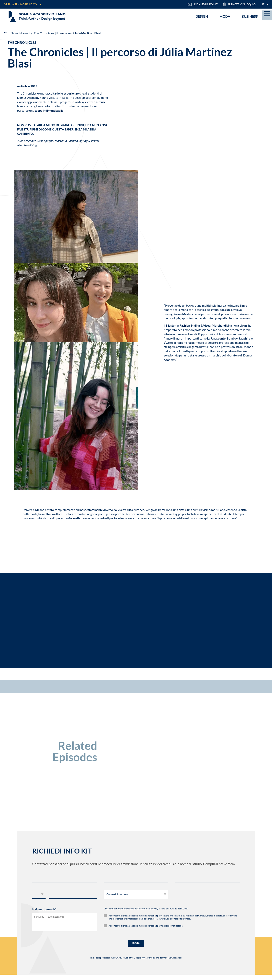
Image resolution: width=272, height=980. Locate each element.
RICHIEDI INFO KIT (203, 4)
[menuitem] (264, 4)
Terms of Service (168, 958)
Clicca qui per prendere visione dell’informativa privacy (131, 909)
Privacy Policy (148, 958)
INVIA (136, 943)
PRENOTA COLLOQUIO (239, 4)
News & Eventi (20, 33)
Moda (225, 16)
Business (250, 16)
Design (202, 16)
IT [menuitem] (263, 4)
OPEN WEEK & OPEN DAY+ (21, 4)
